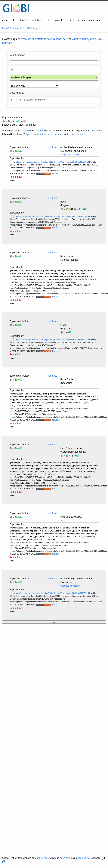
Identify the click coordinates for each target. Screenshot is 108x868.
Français (36, 28)
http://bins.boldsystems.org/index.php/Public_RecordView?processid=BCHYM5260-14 (53, 339)
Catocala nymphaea (71, 517)
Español (7, 28)
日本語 (27, 28)
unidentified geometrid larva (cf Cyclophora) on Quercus (77, 149)
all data (39, 131)
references (94, 20)
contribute (37, 20)
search (81, 20)
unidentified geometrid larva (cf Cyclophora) (77, 580)
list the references (77, 134)
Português (17, 28)
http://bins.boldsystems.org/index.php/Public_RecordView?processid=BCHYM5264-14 (53, 162)
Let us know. (96, 131)
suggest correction (70, 155)
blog (14, 20)
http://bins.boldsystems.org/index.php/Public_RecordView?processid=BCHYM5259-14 (53, 216)
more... (54, 622)
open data (65, 858)
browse (24, 20)
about (5, 20)
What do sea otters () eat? (45, 39)
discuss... (56, 173)
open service (42, 858)
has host (52, 147)
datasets (59, 20)
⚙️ (11, 165)
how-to (70, 20)
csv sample (26, 131)
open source (84, 858)
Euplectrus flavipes (12, 118)
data (48, 20)
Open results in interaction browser (44, 134)
